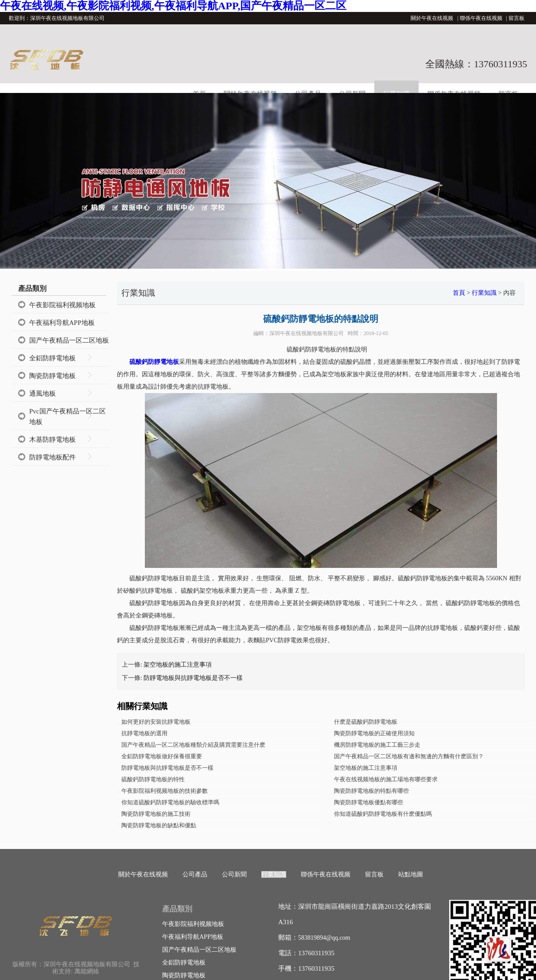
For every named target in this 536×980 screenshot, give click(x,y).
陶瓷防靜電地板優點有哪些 (369, 802)
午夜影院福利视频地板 (62, 305)
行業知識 (484, 293)
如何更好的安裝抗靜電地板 (156, 722)
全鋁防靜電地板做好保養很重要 (162, 756)
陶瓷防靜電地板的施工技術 (156, 814)
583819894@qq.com (324, 938)
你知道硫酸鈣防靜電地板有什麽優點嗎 (383, 814)
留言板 (517, 18)
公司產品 (195, 874)
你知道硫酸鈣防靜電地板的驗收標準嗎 (170, 802)
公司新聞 (234, 874)
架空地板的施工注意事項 (178, 665)
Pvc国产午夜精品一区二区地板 (68, 417)
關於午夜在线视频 (432, 18)
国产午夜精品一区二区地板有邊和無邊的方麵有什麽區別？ (409, 756)
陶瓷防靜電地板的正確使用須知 (374, 733)
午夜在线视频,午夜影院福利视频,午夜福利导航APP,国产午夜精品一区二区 (173, 6)
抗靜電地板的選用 (144, 733)
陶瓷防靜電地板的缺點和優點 (159, 825)
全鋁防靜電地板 (52, 358)
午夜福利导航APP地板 (62, 323)
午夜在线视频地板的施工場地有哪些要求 (386, 779)
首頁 (459, 293)
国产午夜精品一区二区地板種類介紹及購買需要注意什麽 (193, 745)
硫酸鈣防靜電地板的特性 (153, 779)
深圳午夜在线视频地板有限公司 (307, 333)
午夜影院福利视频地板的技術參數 (165, 791)
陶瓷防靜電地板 (52, 376)
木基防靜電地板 (52, 440)
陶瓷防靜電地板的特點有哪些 (371, 791)
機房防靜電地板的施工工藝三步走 (377, 745)
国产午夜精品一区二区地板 (69, 340)
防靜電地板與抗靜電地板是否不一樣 (193, 678)
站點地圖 (411, 874)
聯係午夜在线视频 (481, 18)
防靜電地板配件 (52, 457)
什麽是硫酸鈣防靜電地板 (366, 722)
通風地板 (43, 394)
